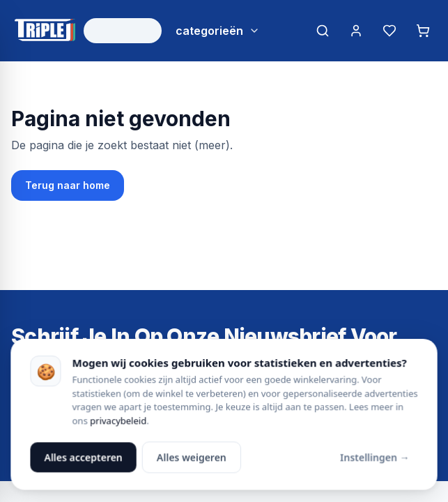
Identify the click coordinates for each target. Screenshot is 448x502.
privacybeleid (118, 420)
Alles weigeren (192, 458)
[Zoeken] (323, 31)
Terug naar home (68, 185)
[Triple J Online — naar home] (45, 31)
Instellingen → (374, 458)
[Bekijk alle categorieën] (218, 31)
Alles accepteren (84, 458)
